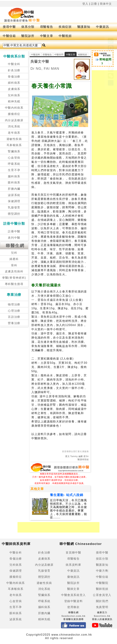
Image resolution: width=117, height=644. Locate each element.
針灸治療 (14, 70)
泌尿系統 (14, 195)
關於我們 (102, 601)
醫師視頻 (102, 589)
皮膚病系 (14, 89)
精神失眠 (14, 101)
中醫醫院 (102, 583)
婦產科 (14, 259)
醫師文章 (73, 589)
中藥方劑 (102, 571)
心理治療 (14, 311)
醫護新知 (84, 27)
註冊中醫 (14, 231)
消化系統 (14, 126)
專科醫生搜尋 (14, 284)
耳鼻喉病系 (14, 145)
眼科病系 (14, 182)
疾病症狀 (65, 27)
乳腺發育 (14, 207)
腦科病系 (14, 176)
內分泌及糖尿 (14, 120)
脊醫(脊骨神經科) (14, 278)
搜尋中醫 (9, 27)
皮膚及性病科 (14, 271)
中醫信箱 (9, 36)
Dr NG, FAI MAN (45, 68)
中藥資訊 (102, 27)
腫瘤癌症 (14, 114)
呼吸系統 (14, 164)
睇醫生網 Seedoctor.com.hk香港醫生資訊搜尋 (74, 616)
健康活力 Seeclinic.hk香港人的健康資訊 (102, 616)
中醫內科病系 (14, 108)
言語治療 (14, 317)
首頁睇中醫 (73, 553)
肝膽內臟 (14, 189)
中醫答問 (59, 55)
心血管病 (14, 158)
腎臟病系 (14, 151)
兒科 (14, 253)
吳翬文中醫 (40, 61)
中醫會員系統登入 (73, 595)
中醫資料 (36, 55)
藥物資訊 (73, 577)
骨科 (14, 265)
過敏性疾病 (14, 139)
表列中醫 (14, 238)
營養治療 (14, 323)
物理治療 (14, 304)
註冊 (94, 4)
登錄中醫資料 (74, 601)
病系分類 (28, 27)
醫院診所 (28, 36)
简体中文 (106, 4)
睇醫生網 (15, 246)
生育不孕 (14, 170)
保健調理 (14, 201)
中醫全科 (14, 64)
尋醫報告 (47, 27)
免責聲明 (102, 607)
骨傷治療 (14, 77)
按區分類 (102, 559)
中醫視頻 (65, 36)
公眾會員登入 (102, 595)
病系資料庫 (73, 565)
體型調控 (14, 214)
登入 (85, 4)
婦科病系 (14, 83)
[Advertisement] (58, 527)
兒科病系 (14, 95)
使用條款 (73, 607)
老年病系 (14, 133)
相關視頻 (83, 55)
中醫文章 (47, 36)
